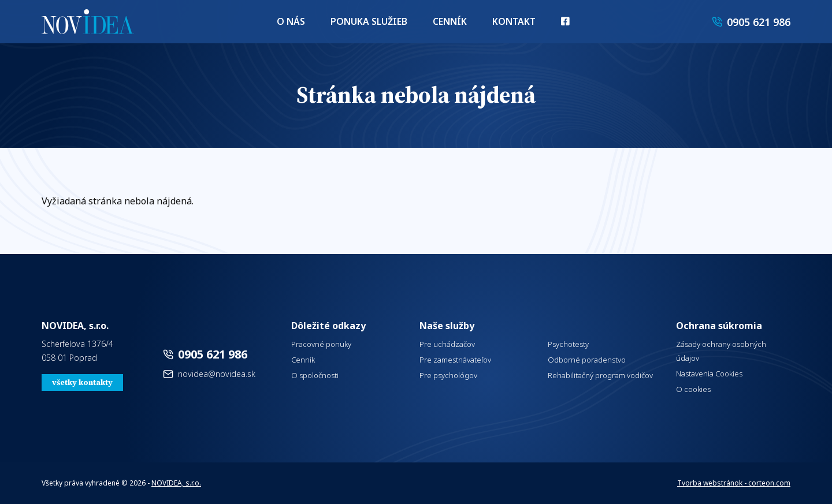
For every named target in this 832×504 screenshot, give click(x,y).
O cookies (693, 389)
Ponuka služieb (372, 23)
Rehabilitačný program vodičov (600, 375)
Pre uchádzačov (447, 344)
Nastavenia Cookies (709, 374)
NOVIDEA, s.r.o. (176, 483)
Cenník (446, 23)
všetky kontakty (82, 382)
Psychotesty (568, 344)
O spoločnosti (315, 375)
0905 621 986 (213, 354)
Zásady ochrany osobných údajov (721, 351)
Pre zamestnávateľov (455, 360)
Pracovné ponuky (321, 344)
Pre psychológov (448, 375)
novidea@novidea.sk (217, 374)
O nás (300, 23)
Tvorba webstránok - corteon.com (734, 483)
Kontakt (507, 23)
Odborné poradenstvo (587, 360)
